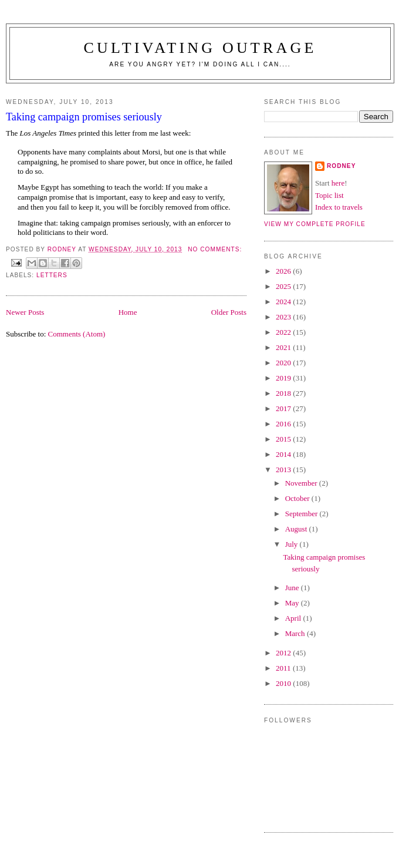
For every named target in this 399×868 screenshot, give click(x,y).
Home (128, 312)
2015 (284, 439)
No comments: (215, 249)
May (293, 603)
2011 (284, 668)
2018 (284, 393)
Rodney (341, 166)
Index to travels (339, 207)
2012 (284, 653)
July (293, 544)
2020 (284, 363)
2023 (284, 317)
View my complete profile (315, 224)
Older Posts (229, 312)
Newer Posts (25, 312)
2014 (284, 454)
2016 (284, 424)
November (302, 483)
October (298, 498)
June (293, 588)
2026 (284, 271)
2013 (284, 470)
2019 (284, 378)
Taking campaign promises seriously (84, 117)
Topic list (329, 195)
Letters (52, 275)
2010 (284, 683)
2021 (284, 347)
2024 (284, 302)
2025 (284, 286)
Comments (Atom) (77, 334)
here (338, 183)
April (294, 618)
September (302, 514)
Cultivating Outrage (200, 48)
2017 (284, 408)
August (297, 529)
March (296, 633)
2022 (284, 332)
